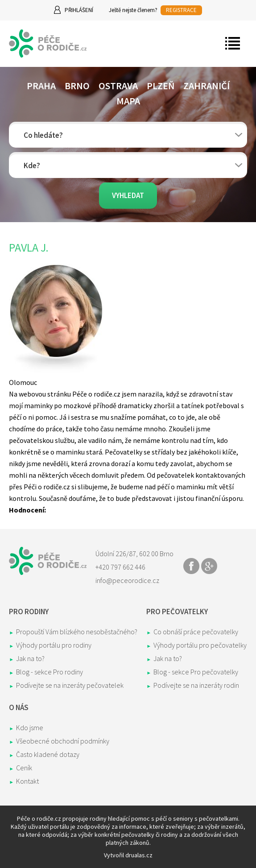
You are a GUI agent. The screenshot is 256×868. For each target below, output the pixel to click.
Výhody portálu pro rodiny (54, 645)
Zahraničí (206, 86)
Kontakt (27, 781)
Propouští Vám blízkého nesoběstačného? (77, 632)
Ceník (24, 768)
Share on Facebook (191, 566)
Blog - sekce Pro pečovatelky (196, 672)
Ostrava (118, 86)
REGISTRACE (181, 10)
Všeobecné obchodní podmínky (63, 741)
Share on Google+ (209, 566)
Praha (41, 86)
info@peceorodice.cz (127, 580)
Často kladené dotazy (48, 754)
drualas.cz (139, 855)
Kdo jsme (30, 727)
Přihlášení (79, 10)
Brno (77, 86)
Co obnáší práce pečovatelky (196, 632)
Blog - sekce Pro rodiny (50, 672)
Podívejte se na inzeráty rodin (196, 685)
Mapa (128, 101)
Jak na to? (30, 658)
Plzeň (161, 86)
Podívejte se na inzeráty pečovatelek (70, 685)
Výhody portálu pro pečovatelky (200, 645)
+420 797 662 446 (120, 567)
